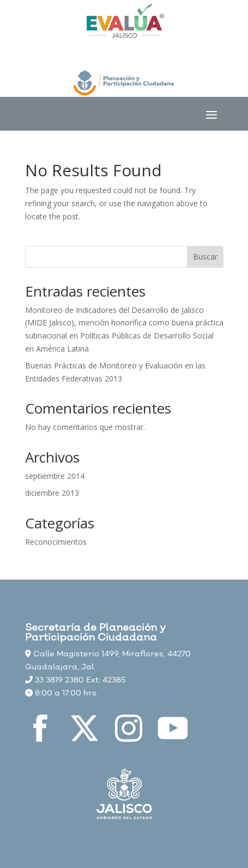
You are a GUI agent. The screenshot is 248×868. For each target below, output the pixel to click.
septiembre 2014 (55, 476)
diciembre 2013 (52, 493)
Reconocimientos (56, 542)
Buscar (205, 257)
